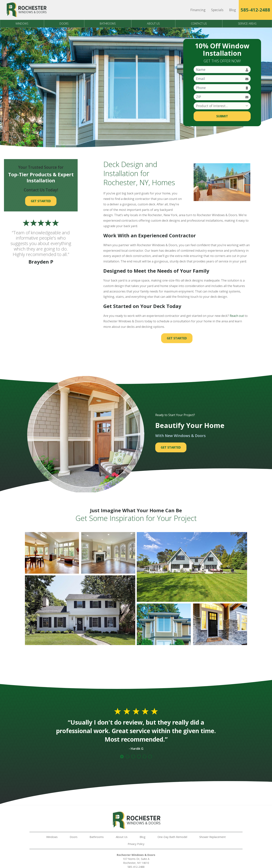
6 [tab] (150, 757)
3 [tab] (133, 757)
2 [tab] (127, 757)
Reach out (237, 316)
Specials (217, 10)
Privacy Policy (136, 844)
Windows (22, 24)
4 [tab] (139, 757)
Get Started (177, 338)
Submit (222, 116)
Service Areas (247, 24)
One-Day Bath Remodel (172, 837)
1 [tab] (122, 757)
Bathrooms (108, 24)
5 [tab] (144, 757)
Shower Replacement (212, 837)
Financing (198, 10)
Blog (233, 10)
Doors (64, 24)
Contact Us (199, 24)
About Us (153, 24)
